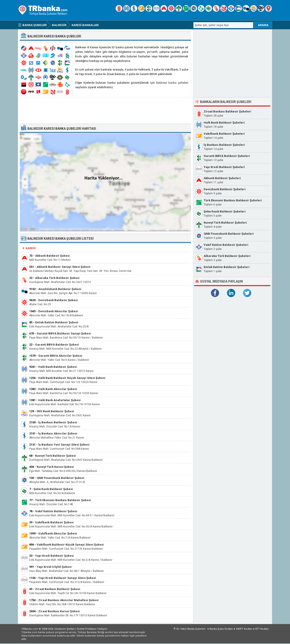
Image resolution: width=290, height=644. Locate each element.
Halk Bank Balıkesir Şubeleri (224, 123)
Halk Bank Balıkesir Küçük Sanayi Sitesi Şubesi (72, 378)
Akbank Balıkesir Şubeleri (222, 178)
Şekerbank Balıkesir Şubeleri (225, 211)
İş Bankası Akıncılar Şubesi (58, 433)
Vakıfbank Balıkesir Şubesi (54, 522)
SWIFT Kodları (244, 629)
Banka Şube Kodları (221, 629)
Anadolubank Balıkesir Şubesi (60, 289)
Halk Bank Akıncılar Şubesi (58, 389)
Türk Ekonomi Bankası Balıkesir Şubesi (63, 500)
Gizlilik (87, 629)
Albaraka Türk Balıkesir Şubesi (57, 278)
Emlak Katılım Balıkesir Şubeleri (227, 267)
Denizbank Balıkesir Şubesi (58, 300)
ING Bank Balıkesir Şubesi (55, 411)
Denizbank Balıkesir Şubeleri (225, 189)
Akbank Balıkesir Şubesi (52, 256)
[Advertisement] (105, 111)
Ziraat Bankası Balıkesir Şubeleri (227, 111)
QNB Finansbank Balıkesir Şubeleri (229, 234)
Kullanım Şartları (65, 629)
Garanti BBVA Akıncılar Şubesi (60, 356)
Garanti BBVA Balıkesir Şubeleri (227, 156)
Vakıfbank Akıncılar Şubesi (58, 533)
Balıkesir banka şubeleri (172, 83)
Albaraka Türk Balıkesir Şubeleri (227, 256)
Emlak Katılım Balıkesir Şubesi (57, 322)
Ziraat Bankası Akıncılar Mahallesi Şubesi (68, 600)
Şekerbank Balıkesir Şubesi (53, 489)
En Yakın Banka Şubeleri (191, 629)
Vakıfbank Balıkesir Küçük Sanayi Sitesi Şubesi (70, 545)
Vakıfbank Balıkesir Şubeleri (224, 134)
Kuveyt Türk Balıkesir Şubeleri (225, 223)
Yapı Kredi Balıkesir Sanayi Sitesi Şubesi (67, 578)
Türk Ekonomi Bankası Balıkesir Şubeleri (233, 200)
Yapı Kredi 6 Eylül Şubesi (54, 567)
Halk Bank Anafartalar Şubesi (59, 400)
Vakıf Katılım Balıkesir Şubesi (56, 511)
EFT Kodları (262, 629)
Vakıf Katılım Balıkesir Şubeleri (226, 245)
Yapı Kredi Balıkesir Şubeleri (224, 167)
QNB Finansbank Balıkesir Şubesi (60, 478)
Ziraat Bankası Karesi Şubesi (59, 611)
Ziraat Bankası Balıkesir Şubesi (58, 589)
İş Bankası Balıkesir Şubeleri (224, 145)
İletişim (103, 629)
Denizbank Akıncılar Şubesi (58, 311)
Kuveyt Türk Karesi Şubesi (55, 467)
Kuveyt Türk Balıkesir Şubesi (56, 456)
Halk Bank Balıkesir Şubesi (58, 367)
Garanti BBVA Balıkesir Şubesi (57, 345)
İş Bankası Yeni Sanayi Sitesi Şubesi (64, 445)
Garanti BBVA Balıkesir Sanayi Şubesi (64, 333)
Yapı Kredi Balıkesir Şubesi (54, 556)
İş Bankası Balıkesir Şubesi (58, 422)
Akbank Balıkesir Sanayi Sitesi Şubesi (64, 267)
